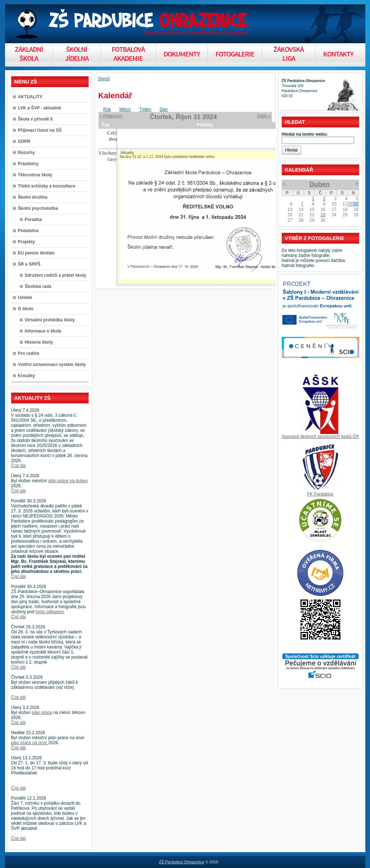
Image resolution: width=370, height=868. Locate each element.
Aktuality (127, 153)
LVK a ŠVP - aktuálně (40, 108)
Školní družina (33, 197)
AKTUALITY (30, 97)
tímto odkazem (50, 612)
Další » (264, 116)
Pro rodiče (29, 353)
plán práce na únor (30, 743)
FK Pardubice (320, 494)
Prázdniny (28, 164)
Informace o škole (43, 331)
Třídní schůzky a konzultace (47, 186)
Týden (145, 109)
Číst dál (19, 466)
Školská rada (38, 286)
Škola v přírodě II (35, 119)
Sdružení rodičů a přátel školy (56, 275)
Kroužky (26, 376)
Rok (107, 109)
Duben (320, 184)
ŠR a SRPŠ (29, 264)
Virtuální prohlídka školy (50, 320)
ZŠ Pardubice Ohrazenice (182, 862)
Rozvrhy (26, 153)
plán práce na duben (68, 481)
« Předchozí (111, 116)
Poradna (34, 220)
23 (323, 215)
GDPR (24, 141)
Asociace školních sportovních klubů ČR (320, 437)
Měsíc (125, 109)
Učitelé (25, 298)
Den (164, 109)
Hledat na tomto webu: (305, 134)
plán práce (42, 713)
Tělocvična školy (35, 175)
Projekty (26, 242)
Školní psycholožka (38, 208)
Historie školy (39, 342)
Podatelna (28, 231)
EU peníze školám (36, 253)
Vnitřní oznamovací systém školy (52, 365)
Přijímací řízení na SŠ (40, 130)
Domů (104, 79)
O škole (26, 309)
